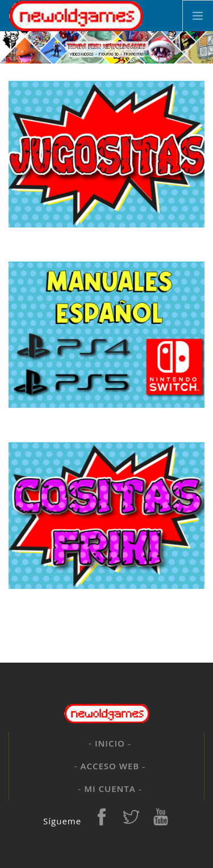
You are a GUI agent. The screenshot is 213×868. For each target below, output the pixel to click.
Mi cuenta (110, 789)
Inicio (110, 743)
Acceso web (110, 766)
